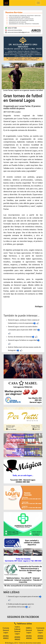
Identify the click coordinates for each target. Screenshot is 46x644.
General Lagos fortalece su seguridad (24, 340)
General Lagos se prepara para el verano (25, 596)
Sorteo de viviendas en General (21, 337)
